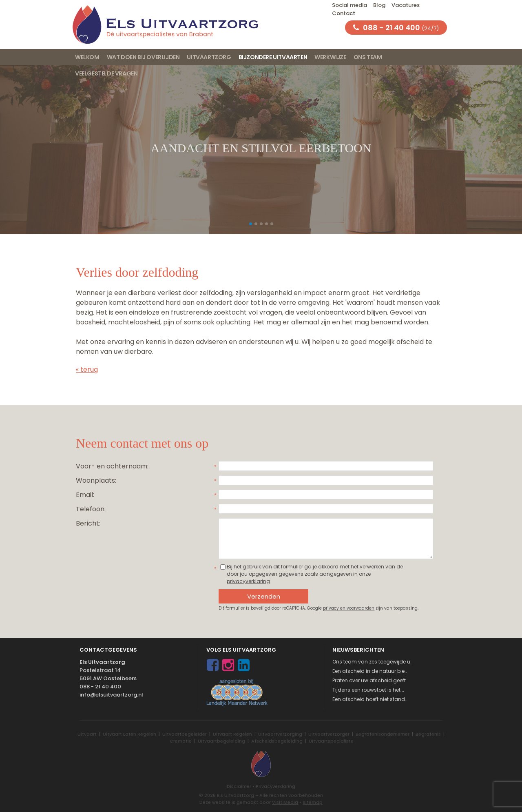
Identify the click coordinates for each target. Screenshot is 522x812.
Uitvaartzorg (209, 57)
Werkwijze (330, 57)
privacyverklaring (248, 581)
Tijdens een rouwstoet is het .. (368, 690)
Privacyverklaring (275, 786)
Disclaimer (239, 786)
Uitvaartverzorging (280, 734)
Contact (344, 13)
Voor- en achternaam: (112, 466)
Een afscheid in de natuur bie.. (370, 671)
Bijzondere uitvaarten (273, 57)
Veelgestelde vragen (106, 73)
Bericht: (88, 523)
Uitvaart (87, 734)
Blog (379, 5)
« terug (87, 369)
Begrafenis (428, 734)
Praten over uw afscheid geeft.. (370, 680)
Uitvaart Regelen (232, 734)
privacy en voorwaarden (349, 608)
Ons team (368, 57)
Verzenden (264, 596)
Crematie (181, 741)
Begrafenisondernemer (383, 734)
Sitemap (313, 802)
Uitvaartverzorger (329, 734)
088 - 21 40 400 (100, 687)
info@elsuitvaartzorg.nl (111, 695)
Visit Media (285, 802)
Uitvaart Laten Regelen (129, 734)
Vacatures (406, 5)
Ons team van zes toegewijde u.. (373, 662)
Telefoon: (91, 509)
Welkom (87, 57)
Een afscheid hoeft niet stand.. (370, 699)
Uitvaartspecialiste (331, 741)
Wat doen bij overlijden (143, 57)
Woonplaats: (96, 480)
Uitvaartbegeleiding (221, 741)
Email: (85, 495)
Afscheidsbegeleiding (277, 741)
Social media (349, 5)
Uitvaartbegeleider (185, 734)
